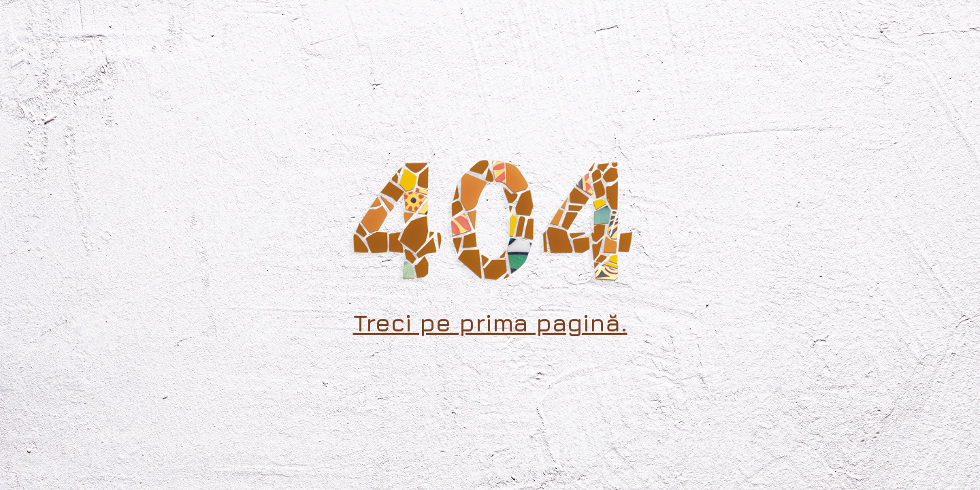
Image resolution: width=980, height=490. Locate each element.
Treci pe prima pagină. (490, 323)
